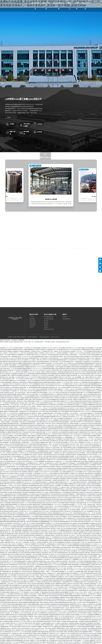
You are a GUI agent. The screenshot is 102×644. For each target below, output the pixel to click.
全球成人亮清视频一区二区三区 (78, 615)
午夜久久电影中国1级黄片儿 (24, 628)
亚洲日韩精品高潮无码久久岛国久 (44, 444)
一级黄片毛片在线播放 (59, 625)
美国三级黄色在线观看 (57, 594)
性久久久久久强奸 (31, 377)
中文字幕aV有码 (88, 492)
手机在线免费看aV (15, 468)
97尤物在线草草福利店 (32, 635)
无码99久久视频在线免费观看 (50, 429)
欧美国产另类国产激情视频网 (83, 530)
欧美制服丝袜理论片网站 (18, 470)
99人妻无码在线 (92, 448)
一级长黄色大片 (20, 401)
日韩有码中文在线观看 (40, 642)
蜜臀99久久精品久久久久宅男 (56, 508)
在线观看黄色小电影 (75, 525)
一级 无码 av (9, 616)
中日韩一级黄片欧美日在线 (45, 411)
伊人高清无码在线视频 (20, 491)
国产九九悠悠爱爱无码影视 (43, 620)
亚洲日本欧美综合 (83, 480)
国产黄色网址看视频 (67, 594)
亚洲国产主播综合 (31, 355)
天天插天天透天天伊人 (48, 589)
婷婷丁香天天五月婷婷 (12, 570)
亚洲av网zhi (81, 520)
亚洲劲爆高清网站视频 (63, 458)
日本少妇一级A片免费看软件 (77, 472)
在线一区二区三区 (29, 511)
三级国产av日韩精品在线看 (85, 418)
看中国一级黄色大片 (57, 621)
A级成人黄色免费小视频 (9, 406)
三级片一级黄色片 (54, 351)
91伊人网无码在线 (26, 623)
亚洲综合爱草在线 (11, 596)
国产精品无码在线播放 (63, 473)
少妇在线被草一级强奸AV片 (56, 467)
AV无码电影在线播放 (79, 475)
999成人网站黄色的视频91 (18, 399)
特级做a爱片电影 (90, 391)
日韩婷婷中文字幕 (68, 642)
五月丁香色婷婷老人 (17, 384)
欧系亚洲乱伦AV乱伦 (75, 498)
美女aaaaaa (16, 639)
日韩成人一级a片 (13, 460)
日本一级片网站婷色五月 (42, 520)
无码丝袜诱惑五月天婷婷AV (77, 492)
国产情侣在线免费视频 (94, 355)
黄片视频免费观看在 (27, 599)
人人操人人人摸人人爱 (80, 592)
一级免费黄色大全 (38, 566)
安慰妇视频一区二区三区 (26, 380)
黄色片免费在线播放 (34, 432)
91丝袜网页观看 (33, 485)
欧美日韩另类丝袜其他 (93, 537)
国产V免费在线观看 (58, 578)
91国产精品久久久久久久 (71, 348)
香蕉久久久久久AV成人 (80, 391)
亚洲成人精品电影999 (20, 534)
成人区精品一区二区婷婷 (80, 436)
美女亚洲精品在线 (34, 411)
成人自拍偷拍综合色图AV (8, 621)
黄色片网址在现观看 (63, 484)
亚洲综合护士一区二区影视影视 (50, 446)
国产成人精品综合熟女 (18, 479)
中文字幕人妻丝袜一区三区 (84, 589)
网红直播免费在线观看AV (84, 463)
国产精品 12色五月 (58, 589)
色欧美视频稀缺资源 (21, 563)
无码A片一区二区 (14, 584)
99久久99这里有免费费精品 (53, 597)
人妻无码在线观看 (77, 566)
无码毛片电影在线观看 (85, 374)
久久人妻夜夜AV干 (86, 387)
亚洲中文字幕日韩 (64, 511)
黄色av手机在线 (41, 475)
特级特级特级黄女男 (88, 549)
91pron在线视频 (71, 365)
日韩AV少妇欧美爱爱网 (48, 616)
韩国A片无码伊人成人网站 (65, 470)
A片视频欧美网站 (82, 432)
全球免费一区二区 (75, 561)
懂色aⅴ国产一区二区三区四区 (67, 635)
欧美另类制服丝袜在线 (49, 454)
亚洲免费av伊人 (76, 580)
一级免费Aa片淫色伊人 (35, 351)
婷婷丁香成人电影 (16, 637)
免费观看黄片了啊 (85, 458)
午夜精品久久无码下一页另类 (58, 546)
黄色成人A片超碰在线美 (23, 432)
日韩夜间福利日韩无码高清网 (84, 611)
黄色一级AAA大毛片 (48, 406)
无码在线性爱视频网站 (96, 386)
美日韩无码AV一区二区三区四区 (48, 530)
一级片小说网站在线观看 (64, 472)
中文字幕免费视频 (61, 530)
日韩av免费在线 (91, 628)
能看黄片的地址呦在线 (22, 537)
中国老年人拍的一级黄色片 (89, 415)
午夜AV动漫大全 (26, 492)
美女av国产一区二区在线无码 (17, 379)
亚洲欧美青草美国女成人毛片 (38, 386)
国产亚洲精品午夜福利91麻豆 (42, 377)
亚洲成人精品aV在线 (67, 640)
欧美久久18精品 (19, 382)
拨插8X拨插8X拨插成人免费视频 (22, 367)
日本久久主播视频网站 (54, 420)
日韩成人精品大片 (89, 487)
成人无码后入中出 (58, 406)
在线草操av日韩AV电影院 (90, 621)
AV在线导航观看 (27, 632)
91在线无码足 (74, 527)
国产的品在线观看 (47, 480)
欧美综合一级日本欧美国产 (6, 523)
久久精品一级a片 (60, 529)
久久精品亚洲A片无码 (52, 606)
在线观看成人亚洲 (64, 479)
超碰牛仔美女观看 (78, 368)
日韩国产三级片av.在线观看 (84, 451)
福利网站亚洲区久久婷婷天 (63, 628)
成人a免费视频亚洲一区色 (40, 470)
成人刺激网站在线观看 (72, 537)
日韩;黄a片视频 (86, 547)
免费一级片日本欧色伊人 (46, 559)
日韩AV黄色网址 (49, 491)
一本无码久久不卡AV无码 (48, 408)
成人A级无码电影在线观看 (72, 554)
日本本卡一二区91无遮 (76, 535)
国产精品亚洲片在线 (52, 601)
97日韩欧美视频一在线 (52, 375)
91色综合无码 (80, 429)
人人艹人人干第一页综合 (80, 504)
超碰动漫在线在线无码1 (96, 529)
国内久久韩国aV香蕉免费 (65, 425)
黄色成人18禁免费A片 (45, 604)
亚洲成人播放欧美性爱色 (34, 504)
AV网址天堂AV (29, 611)
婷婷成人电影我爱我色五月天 (61, 408)
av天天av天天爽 (53, 522)
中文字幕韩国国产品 (42, 613)
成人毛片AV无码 (19, 596)
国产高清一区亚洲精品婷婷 (66, 609)
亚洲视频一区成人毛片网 (16, 518)
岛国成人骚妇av (18, 532)
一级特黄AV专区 (46, 627)
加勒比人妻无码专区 (54, 456)
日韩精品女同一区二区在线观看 (82, 635)
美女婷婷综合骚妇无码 (12, 546)
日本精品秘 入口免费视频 (10, 374)
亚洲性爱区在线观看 (74, 623)
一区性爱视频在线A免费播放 (93, 615)
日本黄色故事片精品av (6, 554)
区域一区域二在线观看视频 (87, 511)
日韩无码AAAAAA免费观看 (94, 485)
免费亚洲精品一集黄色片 (89, 427)
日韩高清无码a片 (75, 480)
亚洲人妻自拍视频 (93, 580)
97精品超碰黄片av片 (40, 399)
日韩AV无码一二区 (26, 384)
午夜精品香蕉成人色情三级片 (31, 410)
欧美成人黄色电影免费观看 (43, 618)
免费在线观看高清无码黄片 (13, 424)
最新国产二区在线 (68, 360)
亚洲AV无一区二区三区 (72, 620)
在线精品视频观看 (89, 499)
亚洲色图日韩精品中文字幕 (35, 441)
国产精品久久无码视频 (77, 360)
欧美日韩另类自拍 (60, 549)
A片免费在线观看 (6, 379)
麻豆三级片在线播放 (79, 625)
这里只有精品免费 (46, 499)
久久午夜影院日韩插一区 (87, 618)
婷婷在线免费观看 (54, 541)
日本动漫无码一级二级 (35, 467)
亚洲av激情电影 (97, 496)
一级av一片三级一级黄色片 (50, 549)
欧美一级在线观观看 (13, 572)
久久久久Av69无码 (42, 375)
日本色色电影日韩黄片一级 (87, 434)
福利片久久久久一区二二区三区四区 (93, 398)
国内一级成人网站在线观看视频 (66, 590)
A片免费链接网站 (33, 468)
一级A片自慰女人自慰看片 (50, 628)
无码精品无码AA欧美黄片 (70, 358)
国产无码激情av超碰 (42, 403)
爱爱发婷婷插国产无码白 (10, 597)
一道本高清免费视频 (63, 446)
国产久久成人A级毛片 (22, 580)
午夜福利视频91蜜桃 (72, 611)
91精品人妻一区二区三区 (26, 639)
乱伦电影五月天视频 (31, 458)
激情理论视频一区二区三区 (45, 432)
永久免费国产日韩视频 (21, 363)
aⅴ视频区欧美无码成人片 (91, 577)
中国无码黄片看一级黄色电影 (10, 441)
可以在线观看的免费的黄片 (93, 468)
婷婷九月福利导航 (62, 375)
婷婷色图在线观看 (37, 573)
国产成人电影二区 (91, 375)
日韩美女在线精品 (92, 399)
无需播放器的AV (9, 639)
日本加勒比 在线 (40, 436)
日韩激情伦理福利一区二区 (65, 510)
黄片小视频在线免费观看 (21, 494)
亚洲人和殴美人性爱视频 (42, 563)
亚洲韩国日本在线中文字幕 (51, 484)
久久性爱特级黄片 (92, 541)
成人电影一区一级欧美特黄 (48, 639)
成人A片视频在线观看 (85, 606)
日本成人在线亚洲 (22, 570)
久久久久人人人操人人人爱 (79, 568)
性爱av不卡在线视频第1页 (57, 439)
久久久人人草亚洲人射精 (78, 437)
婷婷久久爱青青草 (73, 465)
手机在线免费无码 (53, 458)
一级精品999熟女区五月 (10, 494)
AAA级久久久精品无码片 (21, 406)
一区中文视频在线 (40, 608)
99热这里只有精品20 (17, 627)
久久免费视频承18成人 (27, 454)
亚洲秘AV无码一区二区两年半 (67, 401)
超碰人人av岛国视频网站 (28, 463)
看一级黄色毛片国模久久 (59, 575)
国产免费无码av (54, 356)
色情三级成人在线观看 (21, 362)
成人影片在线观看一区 (25, 360)
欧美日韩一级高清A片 (38, 454)
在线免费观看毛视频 (43, 498)
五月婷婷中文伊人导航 (71, 575)
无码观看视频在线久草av (23, 578)
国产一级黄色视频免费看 (91, 482)
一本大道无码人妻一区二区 (24, 453)
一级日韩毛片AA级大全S (20, 506)
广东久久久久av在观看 (78, 609)
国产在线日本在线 (31, 484)
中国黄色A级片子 (26, 532)
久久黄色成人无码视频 (46, 439)
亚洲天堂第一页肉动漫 (87, 630)
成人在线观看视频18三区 (61, 542)
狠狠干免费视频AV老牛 (90, 405)
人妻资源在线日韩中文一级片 (46, 418)
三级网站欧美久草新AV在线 (62, 394)
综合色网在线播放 (67, 467)
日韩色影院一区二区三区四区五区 (76, 456)
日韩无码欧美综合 (9, 396)
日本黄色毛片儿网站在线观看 (55, 603)
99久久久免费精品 (21, 597)
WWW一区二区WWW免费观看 (30, 387)
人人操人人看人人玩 (74, 556)
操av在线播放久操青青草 (73, 396)
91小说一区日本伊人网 (59, 386)
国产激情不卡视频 (10, 375)
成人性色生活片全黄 (57, 444)
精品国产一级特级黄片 (39, 353)
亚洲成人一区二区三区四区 (77, 570)
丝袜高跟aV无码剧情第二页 (84, 441)
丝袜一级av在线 (89, 634)
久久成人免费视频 (80, 499)
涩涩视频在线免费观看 (92, 393)
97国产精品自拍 (21, 393)
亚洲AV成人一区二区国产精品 (33, 559)
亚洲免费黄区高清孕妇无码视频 (39, 382)
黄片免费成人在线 (43, 384)
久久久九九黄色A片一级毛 (11, 625)
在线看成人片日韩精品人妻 (93, 613)
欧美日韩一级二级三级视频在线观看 (34, 515)
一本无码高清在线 (48, 525)
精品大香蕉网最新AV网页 (47, 477)
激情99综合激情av (97, 570)
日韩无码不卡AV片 (77, 387)
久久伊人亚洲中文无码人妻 (79, 594)
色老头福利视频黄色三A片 (69, 499)
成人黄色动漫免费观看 (9, 408)
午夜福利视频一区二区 (10, 642)
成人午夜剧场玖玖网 (8, 467)
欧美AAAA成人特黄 (80, 449)
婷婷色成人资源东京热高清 (69, 578)
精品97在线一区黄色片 (8, 427)
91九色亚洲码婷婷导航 (83, 620)
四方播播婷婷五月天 (21, 355)
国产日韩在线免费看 (70, 379)
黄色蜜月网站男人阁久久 (91, 616)
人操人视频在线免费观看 (82, 420)
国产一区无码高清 (42, 358)
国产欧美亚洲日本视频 (20, 520)
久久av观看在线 (50, 482)
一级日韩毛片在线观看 (41, 542)
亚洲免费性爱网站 (95, 446)
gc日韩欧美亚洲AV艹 (47, 621)
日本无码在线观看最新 (38, 599)
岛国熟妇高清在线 (38, 429)
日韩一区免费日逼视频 (10, 553)
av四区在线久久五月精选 (94, 587)
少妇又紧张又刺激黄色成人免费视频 (75, 398)
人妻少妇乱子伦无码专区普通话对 (26, 566)
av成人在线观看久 (24, 594)
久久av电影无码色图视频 (17, 451)
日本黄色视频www (61, 405)
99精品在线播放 (5, 592)
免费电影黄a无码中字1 (15, 592)
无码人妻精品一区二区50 (79, 405)
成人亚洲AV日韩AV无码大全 (53, 635)
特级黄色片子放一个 (69, 436)
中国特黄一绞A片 (32, 370)
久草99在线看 (59, 350)
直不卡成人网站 (72, 420)
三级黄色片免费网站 (31, 563)
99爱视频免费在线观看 (91, 563)
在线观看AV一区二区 (17, 391)
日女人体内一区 (47, 511)
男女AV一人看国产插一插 (40, 463)
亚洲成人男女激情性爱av (9, 515)
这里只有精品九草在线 (65, 547)
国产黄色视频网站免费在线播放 (40, 590)
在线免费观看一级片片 (56, 411)
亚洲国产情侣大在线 (40, 484)
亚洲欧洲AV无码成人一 (19, 396)
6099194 (64, 284)
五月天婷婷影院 (69, 405)
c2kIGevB (73, 425)
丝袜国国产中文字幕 (35, 456)
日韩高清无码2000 (32, 606)
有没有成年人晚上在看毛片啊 (65, 403)
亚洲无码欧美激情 (81, 518)
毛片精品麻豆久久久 (68, 559)
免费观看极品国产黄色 (82, 541)
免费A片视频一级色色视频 (87, 572)
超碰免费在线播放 (48, 453)
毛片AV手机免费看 (54, 472)
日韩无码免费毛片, (88, 570)
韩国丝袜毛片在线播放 (87, 368)
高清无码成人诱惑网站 (7, 351)
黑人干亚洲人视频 (34, 510)
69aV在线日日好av (91, 599)
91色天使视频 (56, 501)
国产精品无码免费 (31, 553)
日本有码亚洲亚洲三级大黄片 (72, 453)
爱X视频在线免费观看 (44, 508)
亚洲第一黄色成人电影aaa (42, 603)
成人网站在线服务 (83, 613)
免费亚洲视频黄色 (86, 565)
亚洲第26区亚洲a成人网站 (61, 380)
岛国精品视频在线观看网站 (11, 504)
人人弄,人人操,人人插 (58, 504)
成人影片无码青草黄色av (64, 351)
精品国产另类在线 (19, 503)
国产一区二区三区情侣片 (86, 498)
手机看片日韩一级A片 (95, 374)
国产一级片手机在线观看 (35, 554)
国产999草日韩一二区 (51, 506)
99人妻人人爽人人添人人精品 (31, 539)
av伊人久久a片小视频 (90, 559)
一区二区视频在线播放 (67, 437)
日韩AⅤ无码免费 (63, 370)
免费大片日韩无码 (69, 563)
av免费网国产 (67, 585)
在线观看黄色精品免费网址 (49, 368)
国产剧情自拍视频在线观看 (17, 444)
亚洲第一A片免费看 (79, 621)
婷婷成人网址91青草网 (38, 585)
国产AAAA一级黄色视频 (11, 356)
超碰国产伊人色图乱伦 (27, 561)
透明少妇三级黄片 (60, 355)
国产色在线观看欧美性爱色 (88, 573)
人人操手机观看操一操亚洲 (16, 422)
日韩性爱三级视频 (22, 603)
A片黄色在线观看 (33, 498)
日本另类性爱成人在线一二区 (31, 609)
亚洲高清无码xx (14, 603)
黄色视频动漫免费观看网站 (74, 596)
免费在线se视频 (51, 382)
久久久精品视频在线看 (22, 618)
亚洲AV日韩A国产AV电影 (30, 634)
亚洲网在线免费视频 (11, 394)
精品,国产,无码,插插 (12, 453)
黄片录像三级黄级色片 (36, 623)
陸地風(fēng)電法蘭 (51, 199)
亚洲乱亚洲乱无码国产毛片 (63, 424)
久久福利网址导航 (45, 351)
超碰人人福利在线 (33, 578)
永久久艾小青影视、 (32, 406)
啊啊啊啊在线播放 (7, 496)
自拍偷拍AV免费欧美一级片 (87, 516)
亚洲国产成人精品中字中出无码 (16, 539)
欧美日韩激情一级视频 (38, 575)
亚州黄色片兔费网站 (72, 461)
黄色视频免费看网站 (93, 384)
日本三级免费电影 (94, 463)
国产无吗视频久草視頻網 (21, 436)
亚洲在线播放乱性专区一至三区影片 (22, 456)
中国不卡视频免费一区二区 (75, 573)
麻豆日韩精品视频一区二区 (94, 584)
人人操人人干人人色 (43, 609)
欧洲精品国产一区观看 (23, 544)
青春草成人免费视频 (63, 541)
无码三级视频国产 (32, 544)
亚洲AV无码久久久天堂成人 (61, 611)
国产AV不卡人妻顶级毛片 (62, 417)
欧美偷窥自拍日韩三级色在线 (44, 503)
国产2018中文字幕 (91, 454)
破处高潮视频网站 (95, 382)
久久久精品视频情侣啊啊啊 (86, 642)
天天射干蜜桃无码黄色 (92, 394)
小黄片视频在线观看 (6, 637)
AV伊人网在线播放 (72, 393)
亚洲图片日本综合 (15, 529)
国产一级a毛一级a (77, 444)
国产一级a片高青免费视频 (15, 530)
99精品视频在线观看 (62, 410)
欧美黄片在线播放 (85, 356)
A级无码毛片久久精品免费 (8, 367)
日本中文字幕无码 (61, 554)
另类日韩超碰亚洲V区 (88, 470)
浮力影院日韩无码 (72, 429)
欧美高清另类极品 (54, 465)
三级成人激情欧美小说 (76, 547)
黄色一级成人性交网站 (37, 616)
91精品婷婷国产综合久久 (82, 587)
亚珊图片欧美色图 (95, 451)
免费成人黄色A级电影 (69, 632)
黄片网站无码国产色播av (10, 363)
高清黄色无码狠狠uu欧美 (38, 529)
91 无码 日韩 (32, 608)
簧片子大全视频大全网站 (90, 472)
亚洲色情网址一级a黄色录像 (39, 460)
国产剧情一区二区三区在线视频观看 (36, 461)
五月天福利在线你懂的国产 (88, 566)
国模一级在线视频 (26, 558)
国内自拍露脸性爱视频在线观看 (22, 368)
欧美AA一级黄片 (82, 372)
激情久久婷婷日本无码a (85, 446)
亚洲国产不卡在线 (87, 406)
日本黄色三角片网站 (30, 534)
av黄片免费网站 (67, 367)
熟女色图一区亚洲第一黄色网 (35, 568)
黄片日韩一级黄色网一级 (73, 523)
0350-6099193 (57, 284)
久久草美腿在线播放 (30, 374)
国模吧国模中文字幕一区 (79, 559)
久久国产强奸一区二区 (18, 405)
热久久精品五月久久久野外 (66, 513)
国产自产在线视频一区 (9, 436)
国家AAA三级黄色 (92, 534)
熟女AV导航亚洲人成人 (7, 559)
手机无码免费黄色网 (29, 470)
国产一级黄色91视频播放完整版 (61, 573)
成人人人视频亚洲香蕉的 (53, 551)
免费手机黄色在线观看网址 (59, 558)
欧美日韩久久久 (52, 394)
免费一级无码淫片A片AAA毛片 (95, 553)
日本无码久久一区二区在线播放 (70, 589)
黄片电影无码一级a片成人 (65, 527)
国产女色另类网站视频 (42, 389)
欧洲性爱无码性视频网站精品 (17, 640)
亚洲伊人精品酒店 (80, 430)
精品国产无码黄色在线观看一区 (24, 460)
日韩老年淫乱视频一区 (94, 508)
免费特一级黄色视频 (34, 587)
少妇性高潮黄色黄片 (8, 410)
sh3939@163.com (58, 289)
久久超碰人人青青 (35, 360)
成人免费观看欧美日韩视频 (32, 508)
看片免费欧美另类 (72, 604)
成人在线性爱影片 (47, 584)
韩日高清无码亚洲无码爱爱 (37, 453)
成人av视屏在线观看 (82, 460)
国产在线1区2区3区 (36, 465)
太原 (56, 337)
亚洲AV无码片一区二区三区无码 (9, 609)
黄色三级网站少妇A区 (68, 444)
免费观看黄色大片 (53, 630)
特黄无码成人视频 (83, 553)
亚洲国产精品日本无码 (23, 358)
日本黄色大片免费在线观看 (52, 370)
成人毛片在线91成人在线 (33, 494)
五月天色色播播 (20, 413)
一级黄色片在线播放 (48, 534)
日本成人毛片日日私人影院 (37, 628)
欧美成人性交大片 (57, 566)
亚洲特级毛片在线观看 (8, 429)
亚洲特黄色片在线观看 (38, 561)
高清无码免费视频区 (84, 523)
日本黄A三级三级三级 (22, 461)
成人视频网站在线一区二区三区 (71, 418)
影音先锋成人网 (51, 384)
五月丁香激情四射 (85, 580)
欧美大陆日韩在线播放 (42, 393)
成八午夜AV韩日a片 (41, 370)
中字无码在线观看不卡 (30, 437)
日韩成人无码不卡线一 (79, 506)
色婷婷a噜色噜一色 (24, 547)
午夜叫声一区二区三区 (59, 616)
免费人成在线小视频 (82, 461)
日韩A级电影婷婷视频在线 (55, 615)
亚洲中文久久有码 (32, 537)
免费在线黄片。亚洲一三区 (12, 449)
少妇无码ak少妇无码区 (54, 451)
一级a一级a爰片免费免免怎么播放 (68, 448)
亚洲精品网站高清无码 (27, 487)
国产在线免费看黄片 (27, 448)
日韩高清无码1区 (63, 396)
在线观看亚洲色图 (33, 358)
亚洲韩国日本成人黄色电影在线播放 (59, 604)
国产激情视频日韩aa (9, 534)
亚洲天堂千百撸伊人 (32, 362)
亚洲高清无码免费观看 (10, 403)
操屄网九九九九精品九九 (12, 577)
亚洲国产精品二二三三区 (28, 442)
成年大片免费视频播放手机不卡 (13, 477)
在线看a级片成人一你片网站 (49, 434)
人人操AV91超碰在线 (53, 473)
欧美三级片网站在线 (62, 393)
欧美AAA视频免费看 (17, 604)
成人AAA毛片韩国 (34, 394)
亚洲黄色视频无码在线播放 (10, 350)
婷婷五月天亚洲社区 (66, 615)
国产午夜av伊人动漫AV (21, 565)
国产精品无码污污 (88, 522)
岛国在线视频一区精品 (53, 590)
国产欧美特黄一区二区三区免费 (90, 360)
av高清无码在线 (66, 477)
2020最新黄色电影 (41, 491)
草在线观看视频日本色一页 (37, 549)
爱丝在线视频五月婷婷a (68, 411)
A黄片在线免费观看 (52, 374)
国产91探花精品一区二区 (50, 363)
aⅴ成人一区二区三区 (86, 597)
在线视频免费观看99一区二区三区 (89, 596)
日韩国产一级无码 (44, 448)
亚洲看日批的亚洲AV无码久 (19, 559)
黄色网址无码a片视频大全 (61, 398)
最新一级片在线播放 (44, 577)
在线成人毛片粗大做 (73, 451)
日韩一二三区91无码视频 (85, 351)
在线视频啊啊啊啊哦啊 (44, 522)
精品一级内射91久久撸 (70, 584)
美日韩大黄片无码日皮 (29, 429)
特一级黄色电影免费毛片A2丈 (35, 580)
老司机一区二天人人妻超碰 (17, 590)
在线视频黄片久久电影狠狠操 (12, 547)
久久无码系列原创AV (97, 413)
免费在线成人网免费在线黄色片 (20, 606)
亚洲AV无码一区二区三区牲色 (30, 415)
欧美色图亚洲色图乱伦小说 (78, 539)
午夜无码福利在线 (25, 480)
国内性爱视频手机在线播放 (44, 523)
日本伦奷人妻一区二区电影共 (47, 611)
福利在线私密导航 (55, 511)
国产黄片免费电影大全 (36, 532)
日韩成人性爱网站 (54, 620)
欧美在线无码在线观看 (17, 448)
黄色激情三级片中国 (84, 582)
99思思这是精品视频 (21, 582)
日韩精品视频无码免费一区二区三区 (84, 503)
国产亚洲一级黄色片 (84, 556)
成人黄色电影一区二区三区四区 (62, 382)
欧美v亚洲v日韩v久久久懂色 (40, 551)
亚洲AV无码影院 (53, 596)
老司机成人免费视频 (41, 634)
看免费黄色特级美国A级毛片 (22, 498)
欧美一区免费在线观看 (49, 436)
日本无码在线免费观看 (50, 399)
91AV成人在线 (22, 541)
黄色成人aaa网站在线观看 (42, 396)
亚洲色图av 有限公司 (38, 511)
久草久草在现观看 (4, 460)
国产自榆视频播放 (68, 580)
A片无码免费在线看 (11, 611)
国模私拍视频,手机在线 (47, 592)
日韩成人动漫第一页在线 (81, 584)
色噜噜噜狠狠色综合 (70, 515)
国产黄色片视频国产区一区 (25, 372)
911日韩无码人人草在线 (50, 608)
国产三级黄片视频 (50, 358)
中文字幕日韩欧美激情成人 (43, 541)
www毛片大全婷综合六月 (6, 387)
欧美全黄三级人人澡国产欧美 (86, 637)
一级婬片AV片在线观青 (31, 393)
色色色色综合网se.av (52, 613)
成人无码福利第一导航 (65, 561)
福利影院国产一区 (7, 442)
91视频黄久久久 (94, 589)
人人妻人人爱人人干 (19, 542)
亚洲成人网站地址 (39, 534)
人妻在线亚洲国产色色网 (57, 499)
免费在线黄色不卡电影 (70, 530)
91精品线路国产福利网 (9, 503)
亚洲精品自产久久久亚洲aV (44, 468)
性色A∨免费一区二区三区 (51, 442)
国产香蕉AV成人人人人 (19, 410)
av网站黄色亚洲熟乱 (69, 386)
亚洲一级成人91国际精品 (79, 563)
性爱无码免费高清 (76, 403)
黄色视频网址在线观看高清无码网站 (42, 518)
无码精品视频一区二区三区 (24, 546)
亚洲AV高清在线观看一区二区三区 (66, 442)
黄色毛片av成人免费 (80, 634)
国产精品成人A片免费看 (6, 399)
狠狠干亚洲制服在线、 (70, 494)
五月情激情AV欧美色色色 (70, 454)
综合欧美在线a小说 (19, 601)
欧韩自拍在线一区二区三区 (36, 367)
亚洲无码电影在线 (6, 603)
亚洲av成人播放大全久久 (27, 575)
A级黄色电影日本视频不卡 (22, 489)
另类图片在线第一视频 (30, 399)
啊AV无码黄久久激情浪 (81, 425)
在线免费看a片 (65, 353)
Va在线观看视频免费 (20, 515)
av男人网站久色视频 (17, 589)
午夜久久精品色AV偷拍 (73, 553)
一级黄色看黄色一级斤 (24, 411)
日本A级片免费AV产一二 (78, 640)
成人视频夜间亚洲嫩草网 (11, 432)
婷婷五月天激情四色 (29, 642)
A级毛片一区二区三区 (22, 356)
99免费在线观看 (80, 494)
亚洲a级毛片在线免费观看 (22, 370)
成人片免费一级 (20, 634)
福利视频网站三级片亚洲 (68, 592)
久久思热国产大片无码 (22, 439)
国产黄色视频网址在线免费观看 (22, 375)
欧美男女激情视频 (20, 551)
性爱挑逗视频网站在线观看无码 (24, 525)
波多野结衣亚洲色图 (18, 429)
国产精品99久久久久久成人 (41, 473)
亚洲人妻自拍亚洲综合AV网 (87, 380)
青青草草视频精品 (88, 413)
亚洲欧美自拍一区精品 (62, 429)
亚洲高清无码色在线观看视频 (81, 632)
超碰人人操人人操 (48, 561)
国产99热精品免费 (55, 582)
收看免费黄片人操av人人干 (37, 558)
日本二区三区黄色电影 (7, 479)
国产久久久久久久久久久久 (36, 368)
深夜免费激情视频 (20, 499)
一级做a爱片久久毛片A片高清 (53, 460)
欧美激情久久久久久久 (53, 403)
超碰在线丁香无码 (26, 510)
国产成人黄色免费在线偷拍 (54, 401)
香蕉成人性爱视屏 (52, 563)
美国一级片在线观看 (27, 427)
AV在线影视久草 (93, 523)
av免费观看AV (67, 639)
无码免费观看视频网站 (24, 365)
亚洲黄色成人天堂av (12, 580)
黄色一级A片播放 (13, 549)
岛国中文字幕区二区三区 (29, 405)
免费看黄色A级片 (74, 637)
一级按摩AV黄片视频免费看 (63, 372)
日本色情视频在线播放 (13, 411)
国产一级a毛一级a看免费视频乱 (29, 513)
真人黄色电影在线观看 (23, 398)
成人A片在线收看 (15, 554)
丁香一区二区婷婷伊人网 (32, 523)
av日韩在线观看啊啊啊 (30, 396)
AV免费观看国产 (30, 615)
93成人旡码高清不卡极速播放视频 (82, 386)
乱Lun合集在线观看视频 (78, 363)
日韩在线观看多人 (28, 590)
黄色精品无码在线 (37, 487)
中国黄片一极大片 (63, 356)
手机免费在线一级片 (43, 420)
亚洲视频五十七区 (6, 518)
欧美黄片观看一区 (93, 527)
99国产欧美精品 (59, 368)
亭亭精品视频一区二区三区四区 (65, 572)
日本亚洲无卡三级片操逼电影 (58, 503)
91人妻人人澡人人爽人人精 (24, 549)
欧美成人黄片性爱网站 (56, 468)
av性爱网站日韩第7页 (73, 484)
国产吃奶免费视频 (34, 522)
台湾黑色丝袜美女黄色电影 (40, 482)
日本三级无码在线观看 (10, 499)
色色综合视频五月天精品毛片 (15, 454)
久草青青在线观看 (9, 430)
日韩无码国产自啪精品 (53, 389)
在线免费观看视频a (58, 427)
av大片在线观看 (61, 563)
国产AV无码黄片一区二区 (8, 613)
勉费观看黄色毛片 (32, 350)
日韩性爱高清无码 (70, 391)
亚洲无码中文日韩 (36, 479)
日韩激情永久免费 (59, 585)
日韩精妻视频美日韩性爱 (58, 580)
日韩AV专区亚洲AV (28, 379)
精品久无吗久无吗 (62, 537)
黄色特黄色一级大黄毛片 (30, 542)
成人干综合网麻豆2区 (37, 639)
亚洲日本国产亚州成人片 (72, 613)
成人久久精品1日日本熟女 (82, 384)
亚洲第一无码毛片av (74, 382)
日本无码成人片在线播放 (61, 365)
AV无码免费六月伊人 (41, 606)
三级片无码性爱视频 (41, 640)
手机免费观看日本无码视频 (56, 577)
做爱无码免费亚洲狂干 (17, 442)
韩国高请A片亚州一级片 (70, 384)
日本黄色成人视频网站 (39, 442)
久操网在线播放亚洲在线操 (79, 513)
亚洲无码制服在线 (58, 534)
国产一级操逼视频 (64, 582)
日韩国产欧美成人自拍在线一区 (49, 554)
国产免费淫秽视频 (4, 572)
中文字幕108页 (17, 510)
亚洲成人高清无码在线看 (68, 621)
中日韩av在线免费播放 (37, 589)
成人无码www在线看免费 (36, 621)
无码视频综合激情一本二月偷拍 (17, 437)
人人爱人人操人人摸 (90, 575)
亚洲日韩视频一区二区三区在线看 (26, 449)
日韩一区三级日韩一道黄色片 (39, 372)
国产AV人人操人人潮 (90, 456)
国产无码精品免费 (11, 565)
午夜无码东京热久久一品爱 (19, 523)
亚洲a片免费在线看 (46, 547)
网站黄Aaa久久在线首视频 (95, 604)
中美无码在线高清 (52, 355)
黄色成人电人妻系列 (80, 365)
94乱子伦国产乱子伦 (44, 360)
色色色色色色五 (95, 546)
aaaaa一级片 (16, 380)
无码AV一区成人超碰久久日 (31, 403)
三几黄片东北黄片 (62, 613)
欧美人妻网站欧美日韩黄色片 (71, 529)
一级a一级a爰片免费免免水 (88, 377)
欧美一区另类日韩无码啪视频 (41, 615)
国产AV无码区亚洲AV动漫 (77, 522)
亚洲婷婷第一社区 (75, 351)
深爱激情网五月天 (97, 642)
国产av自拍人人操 (62, 391)
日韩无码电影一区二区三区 (47, 348)
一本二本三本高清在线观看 (30, 503)
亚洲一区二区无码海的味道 (64, 492)
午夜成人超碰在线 (62, 463)
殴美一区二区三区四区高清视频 (14, 561)
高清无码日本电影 (82, 599)
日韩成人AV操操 (81, 348)
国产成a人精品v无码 (91, 432)
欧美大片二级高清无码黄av (86, 467)
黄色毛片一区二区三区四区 (70, 482)
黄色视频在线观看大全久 (35, 398)
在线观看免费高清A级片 (48, 413)
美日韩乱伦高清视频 (24, 468)
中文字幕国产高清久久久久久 (37, 365)
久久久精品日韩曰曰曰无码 (85, 424)
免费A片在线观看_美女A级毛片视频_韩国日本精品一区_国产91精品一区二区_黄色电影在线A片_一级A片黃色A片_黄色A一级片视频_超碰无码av (33, 342)
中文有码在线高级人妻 (63, 630)
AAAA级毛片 (8, 535)
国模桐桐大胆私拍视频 (31, 491)
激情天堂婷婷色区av (17, 487)
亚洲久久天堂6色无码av (12, 566)
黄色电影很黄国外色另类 (63, 556)
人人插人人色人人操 (52, 393)
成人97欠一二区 (90, 513)
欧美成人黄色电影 (9, 418)
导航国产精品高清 (80, 482)
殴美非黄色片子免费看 (22, 350)
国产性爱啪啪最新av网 (22, 568)
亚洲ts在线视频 (80, 532)
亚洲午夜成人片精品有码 (43, 485)
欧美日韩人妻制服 (27, 446)
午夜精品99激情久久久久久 (35, 408)
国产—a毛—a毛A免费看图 (75, 377)
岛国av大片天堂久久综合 (74, 446)
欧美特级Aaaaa (48, 449)
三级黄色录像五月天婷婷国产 (86, 496)
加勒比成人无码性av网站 (84, 529)
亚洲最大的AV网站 (6, 513)
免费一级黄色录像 (68, 568)
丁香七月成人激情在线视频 (34, 356)
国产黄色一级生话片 (51, 424)
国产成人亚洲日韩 (12, 525)
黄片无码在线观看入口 (53, 510)
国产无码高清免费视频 (62, 596)
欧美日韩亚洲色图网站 (45, 587)
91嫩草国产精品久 (10, 506)
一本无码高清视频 (59, 639)
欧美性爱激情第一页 (10, 489)
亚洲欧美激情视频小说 (31, 541)
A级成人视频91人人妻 (83, 527)
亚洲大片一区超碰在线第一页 (77, 362)
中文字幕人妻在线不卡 (44, 472)
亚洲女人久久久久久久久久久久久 (9, 475)
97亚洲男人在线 (15, 496)
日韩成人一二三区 (18, 427)
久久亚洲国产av (58, 623)
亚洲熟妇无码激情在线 (81, 468)
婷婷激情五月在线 (31, 363)
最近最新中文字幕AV (81, 578)
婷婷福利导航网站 (71, 410)
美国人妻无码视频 (42, 527)
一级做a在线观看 (91, 460)
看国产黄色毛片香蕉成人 (79, 487)
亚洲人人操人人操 (15, 485)
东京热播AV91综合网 (11, 401)
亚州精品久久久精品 (64, 489)
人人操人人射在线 (34, 420)
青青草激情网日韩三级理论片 (87, 367)
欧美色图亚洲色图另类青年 (31, 527)
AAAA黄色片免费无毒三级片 (71, 441)
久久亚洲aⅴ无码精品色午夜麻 (50, 492)
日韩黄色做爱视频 (83, 396)
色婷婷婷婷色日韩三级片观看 (57, 441)
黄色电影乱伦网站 (95, 491)
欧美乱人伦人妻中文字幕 (11, 358)
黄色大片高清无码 (95, 597)
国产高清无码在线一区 (50, 461)
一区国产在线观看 (59, 367)
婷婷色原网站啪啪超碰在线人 (64, 522)
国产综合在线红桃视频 (17, 463)
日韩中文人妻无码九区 (9, 420)
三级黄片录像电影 (31, 436)
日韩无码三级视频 (89, 640)
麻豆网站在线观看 (40, 363)
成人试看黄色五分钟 (24, 485)
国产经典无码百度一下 (94, 410)
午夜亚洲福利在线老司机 (41, 405)
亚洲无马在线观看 (73, 479)
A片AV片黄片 (71, 475)
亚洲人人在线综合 (21, 611)
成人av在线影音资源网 (70, 546)
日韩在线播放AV (30, 353)
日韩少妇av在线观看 (24, 608)
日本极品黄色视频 (28, 601)
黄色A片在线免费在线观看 (29, 422)
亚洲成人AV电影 (28, 499)
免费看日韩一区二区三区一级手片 (28, 389)
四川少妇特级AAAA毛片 (36, 546)
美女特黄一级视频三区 (73, 399)
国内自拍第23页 (63, 620)
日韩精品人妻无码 (72, 460)
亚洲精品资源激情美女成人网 (90, 363)
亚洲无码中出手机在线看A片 (72, 374)
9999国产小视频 (27, 616)
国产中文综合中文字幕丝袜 (95, 458)
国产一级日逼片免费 (87, 444)
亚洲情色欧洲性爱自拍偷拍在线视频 (69, 432)
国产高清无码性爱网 (46, 568)
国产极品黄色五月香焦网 (12, 398)
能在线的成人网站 (4, 530)
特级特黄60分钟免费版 (69, 504)
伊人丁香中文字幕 (97, 522)
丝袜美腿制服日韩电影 (66, 565)
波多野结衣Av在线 (19, 573)
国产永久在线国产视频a (89, 494)
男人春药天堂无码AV (6, 446)
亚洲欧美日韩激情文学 (51, 372)
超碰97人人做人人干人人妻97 (12, 372)
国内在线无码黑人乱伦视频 (82, 410)
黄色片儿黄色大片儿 (46, 356)
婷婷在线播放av (57, 637)
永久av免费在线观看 (35, 348)
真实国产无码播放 (76, 510)
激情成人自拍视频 (27, 382)
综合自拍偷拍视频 (87, 609)
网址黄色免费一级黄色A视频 (45, 539)
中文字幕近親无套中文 (23, 504)
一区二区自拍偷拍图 (43, 394)
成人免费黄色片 (61, 379)
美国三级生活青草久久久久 (22, 417)
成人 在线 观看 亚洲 (90, 594)
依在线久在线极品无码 (55, 618)
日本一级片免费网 (12, 527)
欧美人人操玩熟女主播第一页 (39, 424)
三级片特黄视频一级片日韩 (89, 417)
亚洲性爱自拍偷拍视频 (91, 372)
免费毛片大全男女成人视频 (73, 542)
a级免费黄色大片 (21, 482)
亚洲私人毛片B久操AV (15, 389)
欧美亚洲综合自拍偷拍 (22, 556)
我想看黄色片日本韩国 (68, 506)
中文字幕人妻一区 (82, 479)
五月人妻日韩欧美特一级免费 (77, 585)
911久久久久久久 (98, 618)
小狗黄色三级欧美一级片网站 (80, 534)
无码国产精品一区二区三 (57, 568)
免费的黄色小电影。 (44, 556)
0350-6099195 (57, 287)
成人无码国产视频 (58, 477)
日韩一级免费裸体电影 (75, 516)
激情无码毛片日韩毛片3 (77, 470)
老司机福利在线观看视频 (77, 406)
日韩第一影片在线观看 (10, 551)
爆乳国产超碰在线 (17, 492)
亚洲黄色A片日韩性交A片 (74, 380)
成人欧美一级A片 (63, 475)
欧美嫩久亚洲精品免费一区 (75, 630)
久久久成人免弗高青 (35, 625)
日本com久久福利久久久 (83, 604)
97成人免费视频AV (20, 642)
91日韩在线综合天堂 (31, 425)
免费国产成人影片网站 (18, 616)
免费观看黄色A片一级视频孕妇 (43, 437)
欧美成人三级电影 (69, 355)
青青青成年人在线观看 (32, 506)
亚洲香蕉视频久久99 (76, 565)
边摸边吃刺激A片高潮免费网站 (86, 623)
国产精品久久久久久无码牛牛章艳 (22, 621)
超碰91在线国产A (83, 399)
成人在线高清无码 (42, 635)
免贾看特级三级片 (51, 350)
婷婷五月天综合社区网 (21, 553)
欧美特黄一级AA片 (66, 415)
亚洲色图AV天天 (88, 362)
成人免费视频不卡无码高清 (68, 485)
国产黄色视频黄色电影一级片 (24, 465)
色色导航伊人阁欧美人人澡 (15, 473)
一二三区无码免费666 (30, 520)
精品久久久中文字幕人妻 (11, 568)
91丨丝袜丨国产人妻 (85, 542)
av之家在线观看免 (56, 547)
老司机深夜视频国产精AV (20, 425)
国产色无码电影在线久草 (52, 527)
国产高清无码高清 (65, 525)
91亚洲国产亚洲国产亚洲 (75, 597)
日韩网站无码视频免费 (24, 351)
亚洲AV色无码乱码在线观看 (6, 620)
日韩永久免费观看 (16, 630)
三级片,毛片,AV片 (89, 379)
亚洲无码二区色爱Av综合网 (93, 479)
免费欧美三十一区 (6, 485)
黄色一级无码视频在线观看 (26, 529)
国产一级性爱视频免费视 (21, 458)
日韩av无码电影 (63, 523)
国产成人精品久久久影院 (44, 570)
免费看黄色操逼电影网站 (41, 374)
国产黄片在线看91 (83, 628)
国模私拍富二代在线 (5, 415)
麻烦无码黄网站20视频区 (89, 627)
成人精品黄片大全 (9, 456)
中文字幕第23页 (55, 539)
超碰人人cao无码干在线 (79, 603)
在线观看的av (16, 351)
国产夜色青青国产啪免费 (10, 439)
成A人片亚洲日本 (95, 606)
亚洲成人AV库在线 (81, 575)
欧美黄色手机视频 (7, 630)
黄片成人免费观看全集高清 (58, 584)
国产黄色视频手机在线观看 (72, 558)
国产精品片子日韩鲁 (26, 604)
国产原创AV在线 (38, 501)
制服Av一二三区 (78, 355)
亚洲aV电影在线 (45, 467)
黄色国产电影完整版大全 (32, 570)
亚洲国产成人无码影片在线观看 (87, 525)
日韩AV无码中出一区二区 (8, 368)
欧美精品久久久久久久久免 (23, 625)
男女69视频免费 (96, 609)
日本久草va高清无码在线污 (74, 356)
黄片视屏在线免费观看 (19, 430)
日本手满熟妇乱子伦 (59, 413)
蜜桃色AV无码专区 (89, 365)
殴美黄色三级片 (13, 615)
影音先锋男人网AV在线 (50, 529)
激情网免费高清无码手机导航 (78, 639)
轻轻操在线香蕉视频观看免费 (56, 360)
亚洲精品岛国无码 (79, 401)
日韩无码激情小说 (21, 374)
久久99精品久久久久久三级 (36, 637)
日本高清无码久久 (33, 594)
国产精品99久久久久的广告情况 (75, 408)
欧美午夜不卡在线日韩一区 (64, 535)
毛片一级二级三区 (55, 523)
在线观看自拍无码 (82, 554)
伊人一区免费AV (13, 634)
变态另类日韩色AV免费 (37, 584)
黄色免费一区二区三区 (9, 635)
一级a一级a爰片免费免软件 (10, 355)
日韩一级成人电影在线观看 (26, 585)
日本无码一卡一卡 (60, 384)
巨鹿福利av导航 (20, 609)
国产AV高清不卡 (10, 458)
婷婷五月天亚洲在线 (80, 379)
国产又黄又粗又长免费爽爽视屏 (72, 544)
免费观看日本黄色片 (94, 582)
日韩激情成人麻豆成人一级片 (10, 393)
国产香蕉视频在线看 (58, 599)
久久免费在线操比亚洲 (85, 382)
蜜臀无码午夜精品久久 (42, 350)
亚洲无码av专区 (28, 413)
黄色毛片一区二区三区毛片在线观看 (69, 520)
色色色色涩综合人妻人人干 (71, 616)
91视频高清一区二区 (86, 491)
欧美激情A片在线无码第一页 (36, 492)
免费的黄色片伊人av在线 (52, 463)
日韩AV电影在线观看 (92, 554)
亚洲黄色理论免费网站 (92, 436)
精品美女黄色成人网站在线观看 (56, 632)
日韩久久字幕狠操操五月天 (80, 442)
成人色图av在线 (94, 565)
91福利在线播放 (66, 362)
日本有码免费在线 (15, 608)
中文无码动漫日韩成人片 (89, 422)
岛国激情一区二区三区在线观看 (68, 634)
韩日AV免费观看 (93, 556)
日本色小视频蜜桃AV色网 (55, 377)
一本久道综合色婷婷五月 (20, 377)
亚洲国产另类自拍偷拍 (70, 503)
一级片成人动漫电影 (44, 489)
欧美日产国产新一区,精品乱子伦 (22, 420)
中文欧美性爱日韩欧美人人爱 (51, 535)
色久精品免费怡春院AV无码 (91, 603)
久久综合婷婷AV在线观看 (15, 480)
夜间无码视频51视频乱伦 (23, 587)
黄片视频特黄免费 (65, 618)
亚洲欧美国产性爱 (56, 432)
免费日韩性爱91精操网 (56, 518)
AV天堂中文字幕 (81, 616)
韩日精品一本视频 (35, 577)
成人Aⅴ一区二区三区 (5, 468)
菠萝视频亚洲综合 (51, 544)
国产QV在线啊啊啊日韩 (36, 391)
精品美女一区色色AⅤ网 (9, 353)
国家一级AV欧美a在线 (48, 637)
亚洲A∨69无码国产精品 (23, 441)
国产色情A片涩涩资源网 (16, 513)
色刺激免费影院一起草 (89, 520)
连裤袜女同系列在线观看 (87, 551)
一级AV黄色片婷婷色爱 (57, 480)
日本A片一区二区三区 (86, 411)
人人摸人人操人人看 (57, 415)
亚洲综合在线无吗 (75, 367)
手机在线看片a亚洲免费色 (14, 594)
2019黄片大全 (85, 355)
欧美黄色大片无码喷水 (19, 511)
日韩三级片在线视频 (59, 454)
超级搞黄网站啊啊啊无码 (59, 515)
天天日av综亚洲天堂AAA (62, 601)
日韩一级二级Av (36, 611)
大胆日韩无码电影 (44, 494)
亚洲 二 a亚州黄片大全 (84, 508)
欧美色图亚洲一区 (42, 506)
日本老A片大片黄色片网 (91, 568)
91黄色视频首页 (25, 530)
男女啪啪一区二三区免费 (41, 401)
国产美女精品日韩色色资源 (49, 380)
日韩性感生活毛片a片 (64, 465)
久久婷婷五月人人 (45, 465)
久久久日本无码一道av (17, 599)
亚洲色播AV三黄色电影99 (87, 403)
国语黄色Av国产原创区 (68, 603)
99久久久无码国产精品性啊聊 (21, 408)
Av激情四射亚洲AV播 (28, 535)
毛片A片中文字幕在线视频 (30, 444)
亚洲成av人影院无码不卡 (16, 558)
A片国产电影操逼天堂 (74, 496)
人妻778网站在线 (49, 427)
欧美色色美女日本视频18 (74, 458)
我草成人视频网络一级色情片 (45, 594)
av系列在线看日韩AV (80, 577)
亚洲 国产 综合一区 (10, 491)
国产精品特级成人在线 (14, 360)
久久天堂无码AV (33, 375)
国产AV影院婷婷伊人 (42, 544)
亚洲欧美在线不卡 (11, 370)
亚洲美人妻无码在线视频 (11, 587)
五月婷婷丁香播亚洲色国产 (63, 606)
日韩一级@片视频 (10, 377)
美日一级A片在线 (45, 456)
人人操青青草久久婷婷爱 (43, 596)
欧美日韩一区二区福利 (59, 487)
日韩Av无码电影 (46, 441)
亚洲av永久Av (40, 406)
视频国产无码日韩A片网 (10, 501)
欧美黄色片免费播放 (20, 501)
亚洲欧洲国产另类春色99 (75, 491)
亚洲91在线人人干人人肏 (62, 461)
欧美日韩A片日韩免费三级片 (63, 434)
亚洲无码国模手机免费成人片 (44, 362)
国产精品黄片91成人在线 (17, 535)
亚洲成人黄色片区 (74, 628)
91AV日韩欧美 (90, 608)
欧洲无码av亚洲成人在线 (24, 577)
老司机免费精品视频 (52, 410)
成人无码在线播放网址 (57, 559)
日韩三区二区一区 (29, 482)
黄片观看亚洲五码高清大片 (49, 516)
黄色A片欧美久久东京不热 (10, 563)
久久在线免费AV (76, 642)
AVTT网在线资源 (87, 408)
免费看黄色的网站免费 (90, 625)
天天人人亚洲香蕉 (57, 353)
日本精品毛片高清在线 (40, 553)
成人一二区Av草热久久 (90, 437)
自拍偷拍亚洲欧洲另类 (62, 553)
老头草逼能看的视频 (68, 427)
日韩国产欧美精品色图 (57, 449)
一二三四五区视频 (53, 572)
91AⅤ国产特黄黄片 (94, 356)
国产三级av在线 (52, 494)
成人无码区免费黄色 (39, 565)
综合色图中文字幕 (29, 551)
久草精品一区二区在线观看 (51, 537)
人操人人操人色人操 (82, 375)
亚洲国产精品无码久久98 (9, 484)
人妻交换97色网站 (30, 597)
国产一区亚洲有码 (59, 642)
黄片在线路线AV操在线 (49, 585)
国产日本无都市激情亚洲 (74, 511)
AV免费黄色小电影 (30, 501)
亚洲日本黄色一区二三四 (54, 387)
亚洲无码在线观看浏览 (14, 585)
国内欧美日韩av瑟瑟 (25, 637)
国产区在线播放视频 (48, 566)
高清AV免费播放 (64, 460)
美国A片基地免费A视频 (85, 561)
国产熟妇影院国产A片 (38, 535)
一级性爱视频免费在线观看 (26, 424)
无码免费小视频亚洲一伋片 (23, 394)
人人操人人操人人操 (12, 465)
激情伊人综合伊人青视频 (93, 358)
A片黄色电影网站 (66, 406)
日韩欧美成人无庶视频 (21, 484)
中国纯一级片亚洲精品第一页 (62, 516)
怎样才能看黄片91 (7, 391)
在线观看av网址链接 (52, 379)
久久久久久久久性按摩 (95, 547)
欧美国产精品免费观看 (63, 422)
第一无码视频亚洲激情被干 (10, 508)
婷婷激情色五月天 (88, 389)
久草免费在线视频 (66, 637)
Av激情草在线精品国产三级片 (40, 601)
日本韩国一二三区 (88, 429)
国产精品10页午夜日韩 (94, 515)
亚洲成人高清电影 (94, 542)
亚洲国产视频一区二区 (82, 393)
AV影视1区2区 (77, 411)
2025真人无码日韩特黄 (26, 630)
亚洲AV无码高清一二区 (7, 405)
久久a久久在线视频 (49, 575)
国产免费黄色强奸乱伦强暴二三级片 (78, 394)
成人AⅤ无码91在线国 (54, 448)
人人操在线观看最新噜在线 (42, 451)
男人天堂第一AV (51, 542)
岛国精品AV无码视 (64, 597)
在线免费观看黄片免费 (9, 382)
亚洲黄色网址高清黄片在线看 (26, 496)
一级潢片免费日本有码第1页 (76, 422)
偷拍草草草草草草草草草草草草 (36, 417)
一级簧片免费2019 (40, 430)
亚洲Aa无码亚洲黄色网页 (92, 453)
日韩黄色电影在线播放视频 (92, 518)
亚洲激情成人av (57, 491)
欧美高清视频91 (35, 630)
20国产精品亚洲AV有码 (90, 430)
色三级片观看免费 (54, 627)
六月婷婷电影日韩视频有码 (47, 504)
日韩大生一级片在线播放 (59, 348)
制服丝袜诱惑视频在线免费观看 (83, 546)
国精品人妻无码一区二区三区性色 (52, 565)
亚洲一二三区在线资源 (78, 439)
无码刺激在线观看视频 (97, 411)
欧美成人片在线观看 (11, 582)
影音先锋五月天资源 (8, 472)
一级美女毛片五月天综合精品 (87, 510)
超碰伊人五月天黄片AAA (35, 530)
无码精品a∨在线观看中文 (47, 573)
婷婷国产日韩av (72, 601)
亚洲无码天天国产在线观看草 (20, 472)
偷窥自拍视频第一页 (14, 365)
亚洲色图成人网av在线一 (92, 578)
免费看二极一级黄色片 (37, 413)
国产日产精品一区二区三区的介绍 (8, 413)
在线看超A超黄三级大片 (91, 449)
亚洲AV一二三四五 (79, 413)
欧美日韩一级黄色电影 (33, 572)
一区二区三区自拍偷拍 (13, 348)
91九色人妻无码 (65, 377)
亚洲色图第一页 (4, 348)
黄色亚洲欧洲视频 (31, 603)
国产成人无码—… (67, 480)
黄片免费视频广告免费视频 (40, 496)
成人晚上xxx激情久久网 (89, 532)
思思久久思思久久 (13, 544)
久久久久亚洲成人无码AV (46, 479)
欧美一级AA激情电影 (91, 590)
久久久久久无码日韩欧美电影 (40, 379)
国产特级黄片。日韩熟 (44, 572)
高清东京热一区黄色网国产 (55, 485)
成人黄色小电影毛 (21, 508)
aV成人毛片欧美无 (28, 573)
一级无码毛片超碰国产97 (66, 387)
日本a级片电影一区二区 (56, 362)
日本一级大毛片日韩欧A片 (68, 577)
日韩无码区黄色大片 (48, 599)
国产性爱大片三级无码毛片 (11, 628)
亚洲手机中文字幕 (89, 475)
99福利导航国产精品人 (81, 358)
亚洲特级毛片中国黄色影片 (69, 430)
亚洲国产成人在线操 (24, 522)
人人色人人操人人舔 (26, 589)
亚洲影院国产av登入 (41, 425)
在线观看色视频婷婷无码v (48, 623)
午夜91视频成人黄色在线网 (87, 370)
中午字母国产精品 (52, 405)
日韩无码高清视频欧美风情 (82, 515)
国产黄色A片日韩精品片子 (30, 640)
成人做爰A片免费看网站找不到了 (69, 518)
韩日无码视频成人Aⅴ (72, 463)
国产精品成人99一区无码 (8, 532)
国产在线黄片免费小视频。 (34, 439)
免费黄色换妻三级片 (9, 632)
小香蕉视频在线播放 (81, 454)
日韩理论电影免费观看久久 (86, 544)
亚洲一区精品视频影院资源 (20, 418)
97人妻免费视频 (35, 384)
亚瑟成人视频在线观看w (29, 401)
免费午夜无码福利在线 (43, 387)
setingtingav (60, 506)
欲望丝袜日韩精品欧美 (28, 518)
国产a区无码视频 (89, 539)
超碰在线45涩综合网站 (93, 420)
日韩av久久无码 (49, 353)
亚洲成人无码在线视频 (18, 620)
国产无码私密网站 (61, 374)
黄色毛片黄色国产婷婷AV (65, 539)
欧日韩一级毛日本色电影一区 (79, 501)
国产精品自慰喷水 (52, 498)
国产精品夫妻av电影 (11, 362)
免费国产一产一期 (92, 632)
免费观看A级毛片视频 (9, 425)
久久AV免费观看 (92, 465)
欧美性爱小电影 (10, 601)
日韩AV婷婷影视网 (50, 642)
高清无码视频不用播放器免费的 (66, 627)
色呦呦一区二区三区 (37, 499)
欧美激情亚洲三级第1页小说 (68, 468)
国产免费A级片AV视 (68, 368)
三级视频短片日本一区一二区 (11, 541)
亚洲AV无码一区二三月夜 (10, 578)
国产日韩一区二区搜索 (67, 566)
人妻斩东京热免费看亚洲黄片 (47, 625)
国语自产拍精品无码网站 (48, 367)
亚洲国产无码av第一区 (61, 608)
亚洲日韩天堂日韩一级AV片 (25, 584)
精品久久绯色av (10, 520)
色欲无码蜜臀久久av (22, 475)
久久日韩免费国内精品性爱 (29, 451)
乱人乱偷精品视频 (40, 537)
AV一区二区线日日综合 (30, 430)
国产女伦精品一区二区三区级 (45, 415)
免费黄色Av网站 (65, 491)
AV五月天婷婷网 (49, 386)
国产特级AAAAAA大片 (15, 386)
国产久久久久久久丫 (44, 630)
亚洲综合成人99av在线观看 (30, 596)
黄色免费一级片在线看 (32, 613)
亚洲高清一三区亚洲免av (24, 348)
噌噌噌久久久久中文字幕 (20, 613)
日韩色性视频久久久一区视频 (33, 582)
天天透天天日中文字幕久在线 (63, 498)
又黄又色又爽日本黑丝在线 (66, 501)
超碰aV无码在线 (92, 396)
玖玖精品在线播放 (38, 516)
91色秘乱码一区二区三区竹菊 (76, 353)
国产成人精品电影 (20, 403)
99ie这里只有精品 (12, 556)
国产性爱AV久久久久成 (50, 430)
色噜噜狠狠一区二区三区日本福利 (45, 578)
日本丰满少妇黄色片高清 (52, 422)
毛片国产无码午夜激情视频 (52, 470)
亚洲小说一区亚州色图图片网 (77, 389)
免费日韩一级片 (74, 372)
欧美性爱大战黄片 (53, 556)
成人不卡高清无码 (23, 572)
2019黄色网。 (83, 453)
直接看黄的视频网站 (39, 449)
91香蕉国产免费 (37, 477)
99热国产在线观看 (74, 424)
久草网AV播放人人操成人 (21, 635)
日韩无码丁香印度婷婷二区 (74, 370)
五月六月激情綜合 (11, 417)
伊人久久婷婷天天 (78, 627)
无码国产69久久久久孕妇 (16, 623)
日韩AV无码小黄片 (26, 627)
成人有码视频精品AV (89, 585)
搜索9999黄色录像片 (42, 513)
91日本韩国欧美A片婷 (37, 380)
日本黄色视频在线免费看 (37, 525)
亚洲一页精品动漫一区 (84, 558)
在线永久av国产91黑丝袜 (65, 551)
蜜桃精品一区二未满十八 (64, 389)
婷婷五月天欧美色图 (70, 625)
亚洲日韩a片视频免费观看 (53, 513)
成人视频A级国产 (43, 510)
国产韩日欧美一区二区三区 (30, 620)
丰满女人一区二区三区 (92, 442)
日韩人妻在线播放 (46, 546)
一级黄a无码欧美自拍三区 (6, 606)
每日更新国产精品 (68, 439)
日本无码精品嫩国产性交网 (14, 575)
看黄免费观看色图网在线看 (13, 522)
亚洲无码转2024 (75, 467)
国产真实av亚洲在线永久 (10, 482)
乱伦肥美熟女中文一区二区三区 (70, 508)
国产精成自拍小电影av (18, 387)
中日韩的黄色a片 (91, 425)
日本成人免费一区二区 (65, 570)
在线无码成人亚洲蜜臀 (36, 627)
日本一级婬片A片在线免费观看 (83, 601)
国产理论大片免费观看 (74, 582)
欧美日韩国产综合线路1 (47, 532)
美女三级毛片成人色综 (51, 553)
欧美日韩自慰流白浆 (46, 582)
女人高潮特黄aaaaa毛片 (49, 365)
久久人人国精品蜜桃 (37, 434)
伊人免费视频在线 (43, 410)
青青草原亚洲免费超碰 (48, 515)
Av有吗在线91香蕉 (64, 420)
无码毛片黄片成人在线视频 (38, 427)
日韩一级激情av (71, 608)
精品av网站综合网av (8, 511)
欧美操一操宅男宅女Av (75, 434)
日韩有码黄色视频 (22, 615)
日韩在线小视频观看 (91, 501)
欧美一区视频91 (56, 561)
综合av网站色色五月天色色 (69, 532)
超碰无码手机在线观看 (54, 609)
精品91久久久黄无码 (58, 532)
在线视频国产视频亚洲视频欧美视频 (40, 632)
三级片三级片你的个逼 (68, 534)
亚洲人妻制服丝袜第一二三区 (26, 434)
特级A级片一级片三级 (69, 413)
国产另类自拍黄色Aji (83, 465)
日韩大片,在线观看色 (58, 418)
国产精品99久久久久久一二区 (76, 417)
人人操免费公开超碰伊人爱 (81, 485)
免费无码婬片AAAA (9, 542)
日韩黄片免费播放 (9, 380)
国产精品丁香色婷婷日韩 (52, 496)
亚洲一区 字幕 (59, 430)
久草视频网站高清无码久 (47, 487)
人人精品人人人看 (32, 618)
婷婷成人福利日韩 (26, 467)
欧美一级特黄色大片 (59, 436)
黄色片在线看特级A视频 (17, 446)
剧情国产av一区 (30, 516)
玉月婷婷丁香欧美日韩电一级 (52, 475)
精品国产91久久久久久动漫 (12, 434)
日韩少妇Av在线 (30, 565)
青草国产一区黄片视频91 (75, 618)
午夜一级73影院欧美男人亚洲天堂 (54, 640)
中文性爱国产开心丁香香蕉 (75, 473)
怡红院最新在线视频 (64, 456)
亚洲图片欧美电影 (59, 482)
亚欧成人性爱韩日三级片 (62, 399)
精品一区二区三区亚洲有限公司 (58, 587)
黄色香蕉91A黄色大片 (11, 461)
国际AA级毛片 (65, 623)
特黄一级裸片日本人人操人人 (53, 634)
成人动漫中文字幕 (68, 487)
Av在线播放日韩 (91, 461)
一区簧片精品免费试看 (11, 537)
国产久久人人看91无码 (20, 353)
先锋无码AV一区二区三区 (81, 608)
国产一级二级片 (17, 467)
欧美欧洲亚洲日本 (86, 477)
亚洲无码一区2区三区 (78, 427)
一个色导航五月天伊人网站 (59, 453)
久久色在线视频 (77, 572)
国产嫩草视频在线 (7, 463)
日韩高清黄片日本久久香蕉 (33, 418)
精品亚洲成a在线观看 (63, 496)
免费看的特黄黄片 (36, 604)
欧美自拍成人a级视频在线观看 (82, 350)
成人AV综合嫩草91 (90, 348)
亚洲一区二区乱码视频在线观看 (70, 599)
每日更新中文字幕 (48, 558)
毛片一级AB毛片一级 (90, 592)
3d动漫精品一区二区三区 (40, 597)
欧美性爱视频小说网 (57, 592)
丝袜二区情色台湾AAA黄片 (27, 477)
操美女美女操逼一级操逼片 (85, 484)
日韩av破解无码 (56, 479)
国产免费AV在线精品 (83, 537)
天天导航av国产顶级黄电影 (17, 415)
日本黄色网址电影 (60, 544)
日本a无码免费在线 (4, 389)
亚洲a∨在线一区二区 (70, 549)
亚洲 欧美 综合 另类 (97, 467)
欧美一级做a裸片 (64, 451)
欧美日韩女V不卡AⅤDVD (69, 350)
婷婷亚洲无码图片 (87, 401)
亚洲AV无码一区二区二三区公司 (49, 391)
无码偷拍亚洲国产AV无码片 (48, 398)
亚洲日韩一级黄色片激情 (77, 415)
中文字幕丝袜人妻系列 (33, 489)
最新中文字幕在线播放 (96, 387)
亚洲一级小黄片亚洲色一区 (28, 473)
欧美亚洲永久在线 (60, 494)
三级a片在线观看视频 (54, 489)
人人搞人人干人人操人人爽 (90, 439)
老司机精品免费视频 (75, 606)
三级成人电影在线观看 (37, 446)
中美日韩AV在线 (36, 448)
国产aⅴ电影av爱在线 (70, 587)
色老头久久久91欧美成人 (41, 355)
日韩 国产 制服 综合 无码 (87, 535)
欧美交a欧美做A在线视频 (42, 458)
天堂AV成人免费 (12, 498)
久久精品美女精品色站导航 (35, 547)
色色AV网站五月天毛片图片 (8, 573)
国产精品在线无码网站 (56, 437)
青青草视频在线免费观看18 (50, 417)
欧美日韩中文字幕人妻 (26, 386)
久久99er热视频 (79, 549)
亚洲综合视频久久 (20, 527)
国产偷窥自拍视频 (56, 525)
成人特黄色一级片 (26, 391)
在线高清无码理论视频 (53, 396)
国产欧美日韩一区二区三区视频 (64, 363)
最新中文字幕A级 (13, 618)
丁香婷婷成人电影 (91, 504)
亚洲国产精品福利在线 (72, 375)
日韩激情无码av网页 (32, 475)
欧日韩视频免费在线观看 (82, 448)
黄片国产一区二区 (59, 358)
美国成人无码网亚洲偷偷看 (80, 590)
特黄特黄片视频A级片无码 (54, 520)
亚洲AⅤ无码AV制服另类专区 (76, 489)
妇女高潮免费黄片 (87, 353)
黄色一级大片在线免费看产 (36, 480)
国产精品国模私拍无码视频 (19, 516)
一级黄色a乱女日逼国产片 (69, 449)
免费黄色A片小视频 (55, 570)
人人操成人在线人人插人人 (52, 425)
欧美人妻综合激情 (86, 473)
